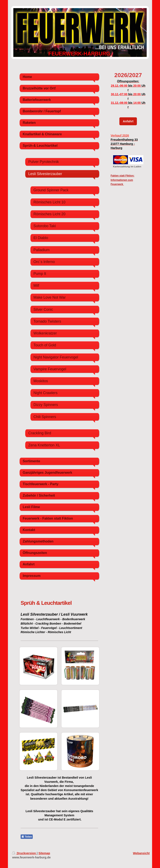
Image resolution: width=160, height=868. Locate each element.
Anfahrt (128, 121)
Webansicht (141, 853)
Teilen (27, 837)
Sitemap (44, 853)
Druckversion (24, 853)
